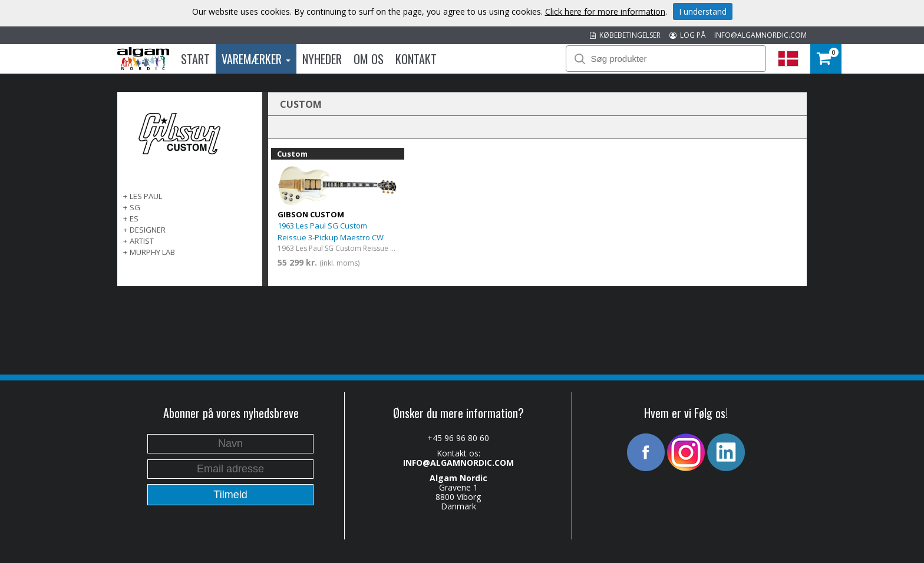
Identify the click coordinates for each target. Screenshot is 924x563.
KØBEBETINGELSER (625, 35)
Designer (148, 230)
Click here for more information (605, 11)
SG (135, 207)
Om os (369, 59)
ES (134, 218)
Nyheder (322, 59)
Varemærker (256, 59)
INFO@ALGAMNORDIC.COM (760, 35)
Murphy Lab (152, 252)
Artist (142, 241)
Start (195, 59)
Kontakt (416, 59)
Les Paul (146, 196)
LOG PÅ (687, 35)
